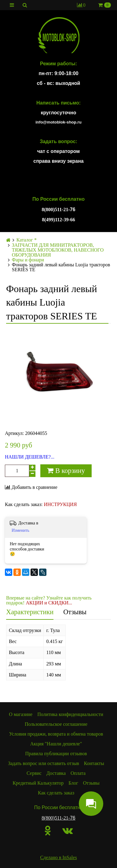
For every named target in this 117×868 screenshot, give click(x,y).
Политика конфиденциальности (70, 714)
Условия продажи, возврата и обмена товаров (56, 734)
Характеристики (30, 612)
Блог (73, 783)
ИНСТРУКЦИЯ (60, 504)
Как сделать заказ (56, 793)
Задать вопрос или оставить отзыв (44, 763)
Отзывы (75, 612)
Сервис (34, 773)
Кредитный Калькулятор (38, 783)
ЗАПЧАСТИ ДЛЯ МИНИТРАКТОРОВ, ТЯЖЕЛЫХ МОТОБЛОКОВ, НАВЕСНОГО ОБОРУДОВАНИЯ (58, 250)
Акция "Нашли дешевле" (56, 744)
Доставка (56, 773)
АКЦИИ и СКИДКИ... (49, 603)
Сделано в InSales (58, 857)
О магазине (21, 714)
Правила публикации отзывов (56, 754)
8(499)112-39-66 (58, 220)
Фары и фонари (28, 260)
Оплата (78, 773)
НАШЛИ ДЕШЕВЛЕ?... (30, 457)
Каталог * (27, 240)
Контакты (94, 763)
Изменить (20, 530)
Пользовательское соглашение (56, 724)
